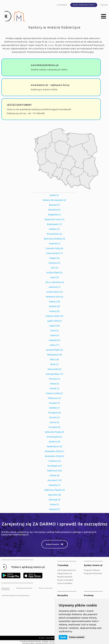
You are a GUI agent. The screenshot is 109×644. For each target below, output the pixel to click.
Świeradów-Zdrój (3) (54, 456)
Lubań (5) (54, 335)
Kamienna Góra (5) (54, 297)
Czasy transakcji (65, 583)
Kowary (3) (55, 311)
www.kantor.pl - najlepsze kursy (50, 85)
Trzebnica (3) (55, 461)
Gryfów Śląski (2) (54, 273)
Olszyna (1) (54, 379)
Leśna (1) (54, 331)
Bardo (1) (54, 195)
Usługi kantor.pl (65, 573)
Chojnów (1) (55, 244)
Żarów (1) (54, 504)
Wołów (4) (54, 475)
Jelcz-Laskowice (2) (54, 282)
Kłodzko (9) (55, 306)
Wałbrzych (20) (54, 471)
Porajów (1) (54, 403)
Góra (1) (55, 268)
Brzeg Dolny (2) (54, 234)
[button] (104, 16)
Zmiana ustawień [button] (77, 637)
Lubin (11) (55, 345)
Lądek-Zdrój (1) (55, 321)
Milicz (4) (54, 360)
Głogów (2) (55, 258)
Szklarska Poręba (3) (54, 432)
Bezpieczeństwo (65, 577)
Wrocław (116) (54, 480)
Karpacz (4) (54, 302)
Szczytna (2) (54, 427)
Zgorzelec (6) (54, 495)
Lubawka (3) (55, 340)
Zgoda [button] (63, 637)
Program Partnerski (93, 573)
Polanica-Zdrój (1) (54, 393)
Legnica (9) (54, 326)
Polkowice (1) (55, 398)
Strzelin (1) (54, 417)
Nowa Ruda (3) (54, 369)
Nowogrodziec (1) (54, 374)
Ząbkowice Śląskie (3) (54, 490)
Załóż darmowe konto (84, 5)
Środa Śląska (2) (54, 437)
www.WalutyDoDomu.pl (45, 65)
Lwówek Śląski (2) (54, 350)
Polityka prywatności (24, 588)
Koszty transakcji (65, 580)
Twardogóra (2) (54, 466)
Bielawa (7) (55, 205)
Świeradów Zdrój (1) (54, 451)
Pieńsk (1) (54, 389)
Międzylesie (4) (54, 355)
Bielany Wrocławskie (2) (54, 200)
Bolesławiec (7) (54, 224)
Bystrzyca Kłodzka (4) (55, 239)
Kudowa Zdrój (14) (54, 316)
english (104, 5)
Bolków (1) (54, 229)
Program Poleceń (92, 570)
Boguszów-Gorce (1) (55, 219)
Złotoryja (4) (55, 500)
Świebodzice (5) (55, 446)
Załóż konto (53, 544)
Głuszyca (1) (54, 263)
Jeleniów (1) (54, 287)
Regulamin (6, 588)
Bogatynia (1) (55, 215)
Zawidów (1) (55, 485)
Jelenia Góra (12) (54, 292)
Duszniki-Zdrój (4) (54, 248)
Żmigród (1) (55, 509)
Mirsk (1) (54, 364)
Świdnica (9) (54, 442)
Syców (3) (54, 422)
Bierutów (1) (54, 210)
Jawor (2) (54, 277)
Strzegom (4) (54, 413)
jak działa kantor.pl (66, 570)
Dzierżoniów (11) (54, 253)
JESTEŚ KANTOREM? (19, 105)
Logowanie (62, 5)
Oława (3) (54, 384)
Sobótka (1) (55, 408)
